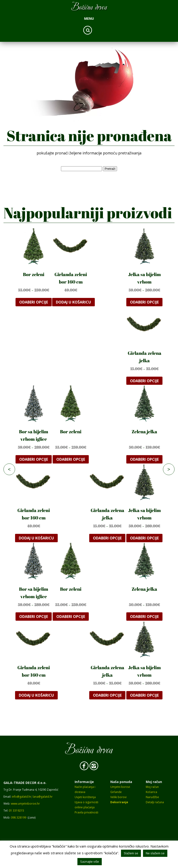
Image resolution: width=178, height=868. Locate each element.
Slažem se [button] (131, 853)
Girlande (116, 792)
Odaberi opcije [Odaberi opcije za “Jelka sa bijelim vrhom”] (144, 302)
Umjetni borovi (120, 787)
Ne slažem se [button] (155, 853)
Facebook (84, 766)
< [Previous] (9, 469)
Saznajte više (90, 861)
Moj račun (152, 787)
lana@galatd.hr (43, 797)
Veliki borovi (118, 797)
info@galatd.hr (22, 797)
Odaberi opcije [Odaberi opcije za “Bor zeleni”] (34, 302)
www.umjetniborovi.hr (25, 804)
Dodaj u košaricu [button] (73, 302)
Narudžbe (152, 797)
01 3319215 (16, 811)
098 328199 (19, 817)
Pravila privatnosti (86, 812)
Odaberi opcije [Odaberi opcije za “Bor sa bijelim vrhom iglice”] (34, 459)
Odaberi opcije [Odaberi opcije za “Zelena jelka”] (144, 459)
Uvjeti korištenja (85, 797)
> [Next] (169, 469)
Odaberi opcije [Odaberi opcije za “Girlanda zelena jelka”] (144, 381)
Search (88, 30)
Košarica (151, 792)
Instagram (94, 766)
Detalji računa (155, 802)
